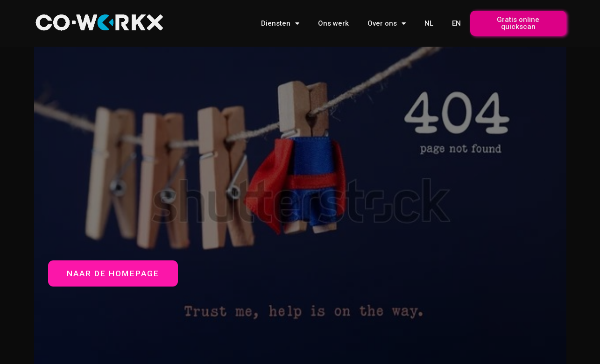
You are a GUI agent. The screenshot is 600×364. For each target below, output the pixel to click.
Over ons (387, 24)
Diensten (280, 24)
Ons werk (333, 23)
